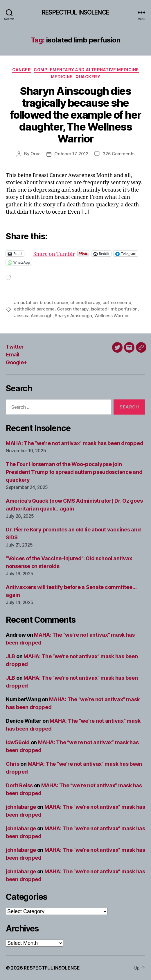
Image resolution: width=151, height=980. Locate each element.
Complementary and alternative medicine (86, 70)
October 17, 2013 (71, 154)
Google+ (16, 362)
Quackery (88, 77)
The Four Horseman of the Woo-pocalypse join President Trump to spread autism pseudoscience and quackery (74, 472)
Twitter (15, 347)
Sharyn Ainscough (73, 316)
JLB (10, 656)
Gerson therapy (73, 309)
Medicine (62, 77)
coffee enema (117, 302)
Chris (13, 764)
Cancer (21, 70)
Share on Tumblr (73, 253)
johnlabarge (21, 807)
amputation (26, 302)
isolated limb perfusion (114, 309)
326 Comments (118, 154)
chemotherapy (85, 302)
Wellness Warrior (112, 316)
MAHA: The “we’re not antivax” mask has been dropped (74, 443)
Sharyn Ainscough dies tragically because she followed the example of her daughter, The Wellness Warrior (75, 115)
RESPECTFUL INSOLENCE (75, 12)
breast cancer (54, 302)
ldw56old (18, 742)
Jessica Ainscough (33, 316)
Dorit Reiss (19, 785)
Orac (36, 154)
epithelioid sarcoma (34, 309)
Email (13, 355)
